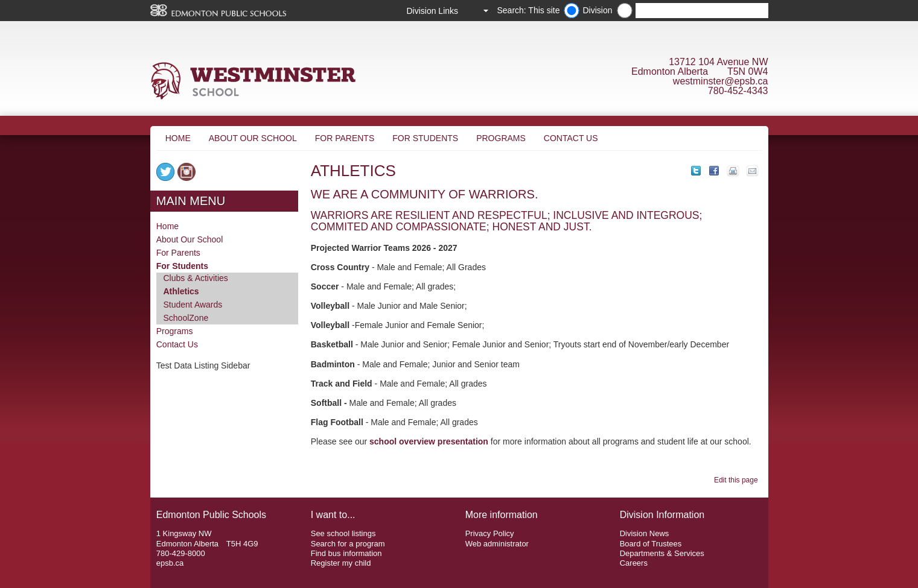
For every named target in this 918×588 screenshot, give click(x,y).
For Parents (345, 138)
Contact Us (571, 138)
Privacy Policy (490, 533)
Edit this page (738, 480)
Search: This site (528, 10)
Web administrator (497, 544)
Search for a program (348, 544)
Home (178, 138)
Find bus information (346, 553)
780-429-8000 (181, 553)
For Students (425, 138)
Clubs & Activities (196, 278)
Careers (634, 563)
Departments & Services (662, 553)
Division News (645, 533)
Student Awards (193, 305)
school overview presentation (429, 441)
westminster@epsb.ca (721, 81)
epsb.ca (170, 563)
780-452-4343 (738, 91)
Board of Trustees (651, 544)
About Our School (253, 138)
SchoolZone (186, 318)
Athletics (181, 291)
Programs (501, 138)
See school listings (343, 533)
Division (597, 10)
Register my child (341, 563)
